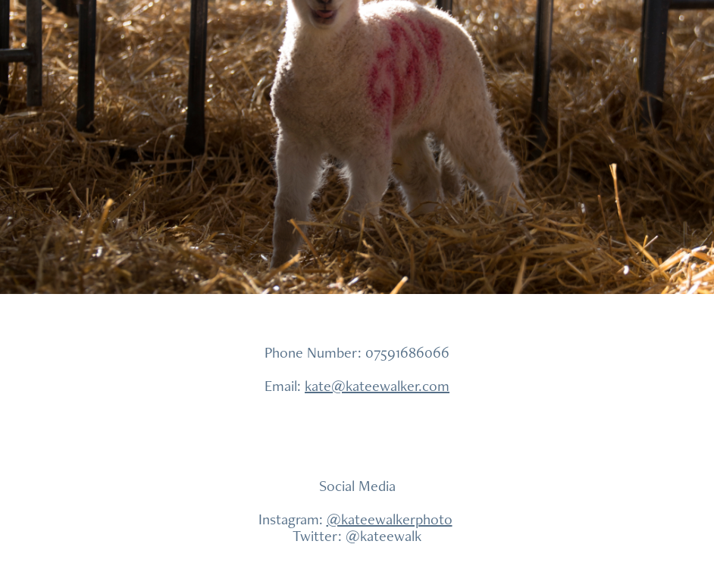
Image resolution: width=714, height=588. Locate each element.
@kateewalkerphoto (390, 519)
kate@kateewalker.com (377, 386)
